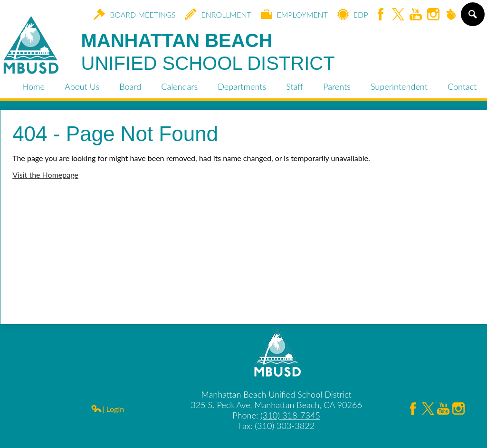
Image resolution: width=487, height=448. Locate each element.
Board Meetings (134, 14)
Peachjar (451, 15)
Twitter (398, 15)
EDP (353, 14)
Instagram (433, 15)
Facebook (381, 15)
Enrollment (218, 14)
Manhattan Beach (208, 52)
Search (472, 18)
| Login (107, 409)
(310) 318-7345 (290, 415)
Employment (294, 14)
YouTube (416, 15)
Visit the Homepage (45, 175)
